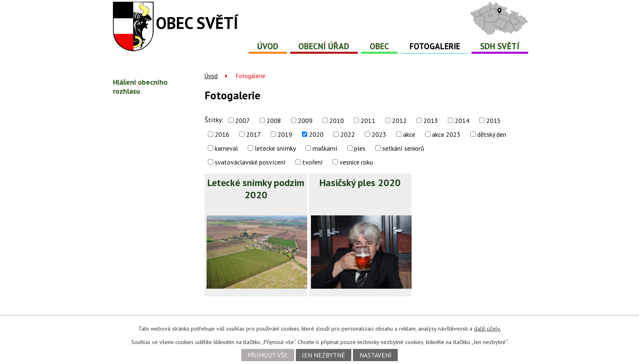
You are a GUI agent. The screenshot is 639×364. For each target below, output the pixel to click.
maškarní (325, 148)
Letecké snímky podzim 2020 (256, 189)
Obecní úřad (324, 46)
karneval (226, 148)
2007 (242, 121)
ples (360, 148)
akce (409, 134)
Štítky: (214, 120)
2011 (368, 121)
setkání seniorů (403, 148)
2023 (379, 134)
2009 (305, 121)
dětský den (492, 134)
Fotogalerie (435, 46)
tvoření (313, 162)
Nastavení (376, 355)
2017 (253, 134)
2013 (431, 121)
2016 (222, 134)
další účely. (487, 329)
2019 (285, 134)
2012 (399, 121)
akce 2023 (446, 134)
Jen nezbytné (324, 355)
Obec (379, 46)
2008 (274, 121)
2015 (494, 121)
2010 (337, 121)
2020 (316, 134)
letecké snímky (275, 148)
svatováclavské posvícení (250, 162)
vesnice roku (356, 162)
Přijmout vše (268, 355)
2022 (348, 134)
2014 (462, 121)
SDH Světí (500, 46)
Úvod (268, 46)
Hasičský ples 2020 (360, 183)
